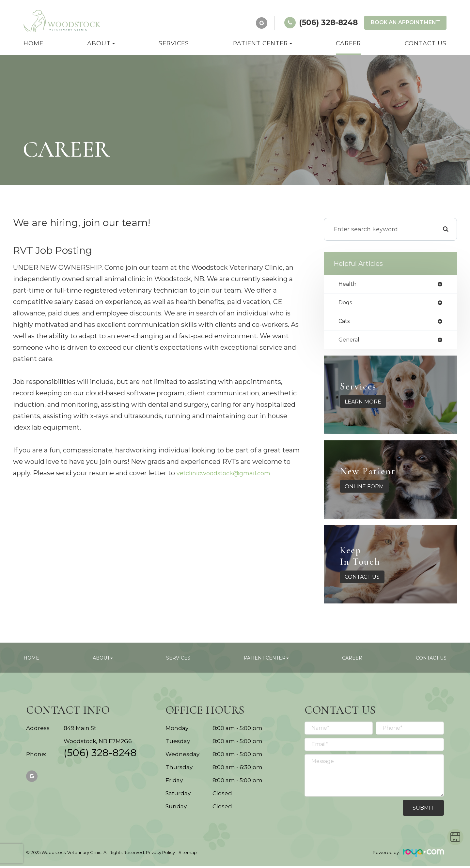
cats (345, 323)
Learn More (363, 404)
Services (174, 43)
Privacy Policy (160, 855)
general (350, 342)
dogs (346, 304)
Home (33, 43)
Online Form (364, 489)
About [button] (101, 43)
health (348, 284)
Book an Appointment (405, 22)
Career (348, 43)
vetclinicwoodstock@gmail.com (228, 473)
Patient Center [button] (263, 43)
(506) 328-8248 (100, 756)
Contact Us (426, 43)
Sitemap (188, 855)
